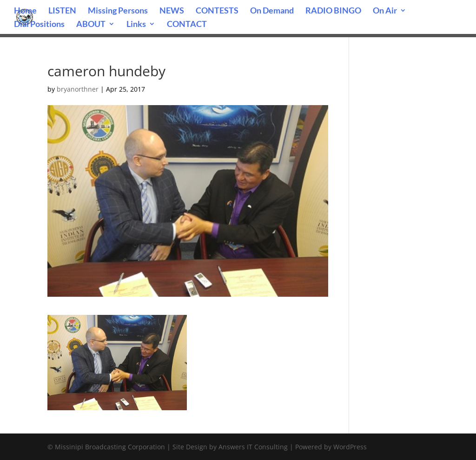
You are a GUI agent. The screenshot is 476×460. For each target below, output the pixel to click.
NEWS (172, 11)
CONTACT (187, 25)
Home (25, 11)
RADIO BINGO (333, 11)
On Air (385, 11)
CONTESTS (217, 11)
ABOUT (91, 25)
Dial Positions (39, 25)
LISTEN (62, 11)
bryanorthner (78, 89)
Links (136, 25)
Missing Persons (118, 11)
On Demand (272, 11)
